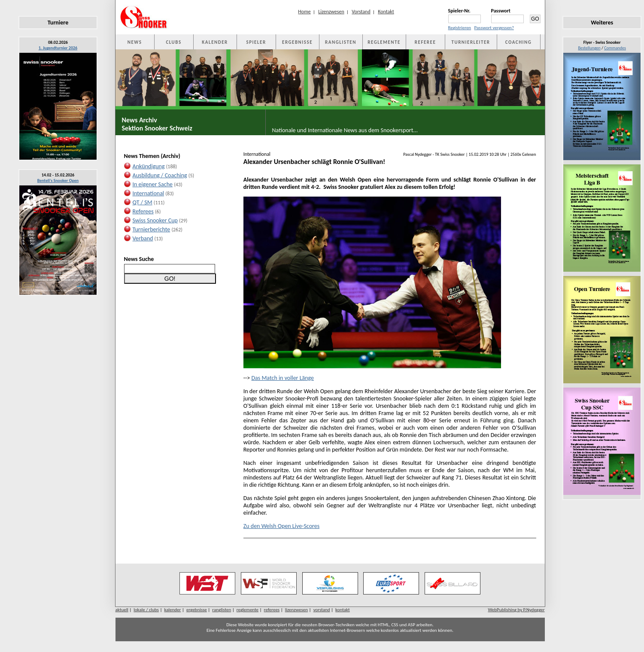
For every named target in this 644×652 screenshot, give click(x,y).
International (149, 193)
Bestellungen (589, 48)
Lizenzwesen (331, 12)
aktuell (122, 610)
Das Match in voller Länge (283, 378)
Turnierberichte (152, 229)
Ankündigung (149, 166)
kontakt (343, 610)
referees (272, 610)
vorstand (322, 610)
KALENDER (215, 42)
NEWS (135, 42)
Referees (143, 211)
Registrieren (460, 28)
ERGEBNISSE (297, 42)
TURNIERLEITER (471, 42)
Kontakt (386, 12)
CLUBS (173, 42)
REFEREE (425, 42)
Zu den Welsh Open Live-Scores (281, 526)
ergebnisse (197, 610)
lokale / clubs (146, 610)
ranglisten (222, 610)
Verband (143, 238)
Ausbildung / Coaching (160, 175)
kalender (172, 610)
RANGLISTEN (341, 42)
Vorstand (361, 12)
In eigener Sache (153, 184)
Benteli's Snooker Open (58, 180)
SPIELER (256, 42)
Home (304, 12)
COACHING (519, 42)
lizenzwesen (296, 610)
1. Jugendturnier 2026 (58, 48)
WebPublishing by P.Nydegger (516, 610)
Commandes (615, 48)
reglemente (248, 610)
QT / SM (143, 202)
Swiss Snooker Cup (155, 220)
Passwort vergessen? (494, 28)
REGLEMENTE (384, 42)
